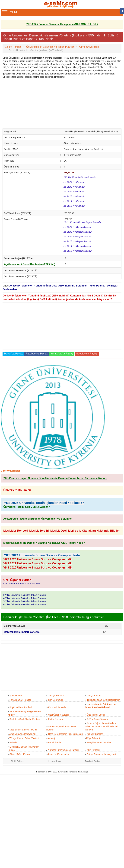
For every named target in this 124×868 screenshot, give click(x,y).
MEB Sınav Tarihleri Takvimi (23, 730)
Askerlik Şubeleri (95, 734)
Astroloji (51, 738)
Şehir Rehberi (16, 696)
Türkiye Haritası (56, 696)
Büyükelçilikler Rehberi (21, 707)
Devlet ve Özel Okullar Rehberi (25, 719)
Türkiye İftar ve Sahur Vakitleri (24, 738)
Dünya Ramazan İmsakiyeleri (101, 754)
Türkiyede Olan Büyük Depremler (103, 700)
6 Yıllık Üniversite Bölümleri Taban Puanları (25, 604)
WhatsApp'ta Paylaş (62, 354)
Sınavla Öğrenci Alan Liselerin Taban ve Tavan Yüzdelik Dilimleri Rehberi (102, 727)
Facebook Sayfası (93, 761)
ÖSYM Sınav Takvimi (97, 719)
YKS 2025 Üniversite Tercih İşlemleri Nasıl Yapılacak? (44, 503)
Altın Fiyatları (93, 750)
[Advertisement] (61, 104)
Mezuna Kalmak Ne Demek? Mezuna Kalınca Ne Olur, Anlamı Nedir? (44, 543)
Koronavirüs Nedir (57, 707)
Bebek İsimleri (55, 743)
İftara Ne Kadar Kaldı (59, 754)
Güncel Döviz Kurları (20, 754)
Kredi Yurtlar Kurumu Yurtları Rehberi (22, 584)
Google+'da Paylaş (87, 354)
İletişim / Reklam (55, 761)
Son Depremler (56, 700)
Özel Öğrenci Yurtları (58, 715)
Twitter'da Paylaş (13, 354)
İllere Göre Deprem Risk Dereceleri (65, 734)
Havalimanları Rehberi (21, 700)
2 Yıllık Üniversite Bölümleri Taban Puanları (25, 595)
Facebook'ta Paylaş (37, 354)
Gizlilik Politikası (18, 761)
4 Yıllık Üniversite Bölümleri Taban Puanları (25, 598)
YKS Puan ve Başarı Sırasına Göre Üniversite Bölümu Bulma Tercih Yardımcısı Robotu (55, 478)
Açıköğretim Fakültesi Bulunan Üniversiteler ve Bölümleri (38, 519)
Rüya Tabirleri (93, 738)
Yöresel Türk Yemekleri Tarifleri (63, 750)
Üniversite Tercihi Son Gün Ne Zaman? (27, 507)
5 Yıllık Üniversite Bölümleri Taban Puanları (25, 601)
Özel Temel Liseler (96, 715)
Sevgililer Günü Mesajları (99, 743)
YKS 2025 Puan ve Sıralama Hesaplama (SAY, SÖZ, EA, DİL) (62, 24)
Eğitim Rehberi (55, 719)
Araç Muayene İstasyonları (22, 734)
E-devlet (14, 743)
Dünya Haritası (94, 696)
